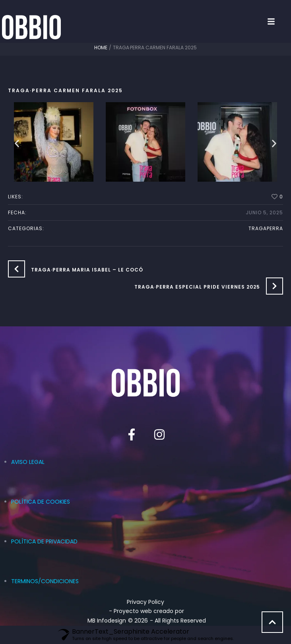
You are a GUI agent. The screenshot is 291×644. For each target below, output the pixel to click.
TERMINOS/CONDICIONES (45, 581)
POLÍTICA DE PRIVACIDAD (44, 541)
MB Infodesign (107, 621)
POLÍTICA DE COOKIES (41, 502)
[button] (279, 21)
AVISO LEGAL (28, 462)
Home (101, 48)
